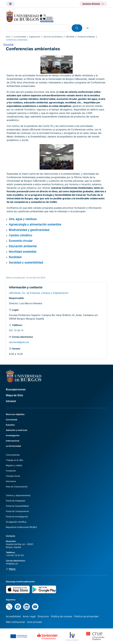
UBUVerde (70, 37)
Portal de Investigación (17, 517)
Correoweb (12, 420)
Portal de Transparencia (17, 511)
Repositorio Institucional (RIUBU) (21, 527)
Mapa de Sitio (14, 395)
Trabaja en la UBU (14, 460)
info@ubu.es (12, 564)
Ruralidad (15, 257)
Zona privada (34, 622)
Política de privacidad (86, 616)
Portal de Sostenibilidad (17, 506)
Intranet (11, 401)
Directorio (43, 616)
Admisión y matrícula (17, 430)
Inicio (8, 37)
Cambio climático (20, 235)
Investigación (13, 435)
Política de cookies (62, 616)
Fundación (11, 471)
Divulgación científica (16, 522)
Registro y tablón (14, 465)
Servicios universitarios (53, 37)
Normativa (11, 481)
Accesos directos (91, 4)
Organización (35, 37)
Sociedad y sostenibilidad (26, 262)
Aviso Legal (29, 616)
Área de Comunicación (17, 487)
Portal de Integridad (16, 501)
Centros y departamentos (18, 495)
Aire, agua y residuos (23, 219)
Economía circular (21, 241)
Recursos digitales (15, 414)
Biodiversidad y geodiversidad (29, 230)
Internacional (13, 441)
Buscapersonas (16, 389)
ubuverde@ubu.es (19, 342)
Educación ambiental (23, 246)
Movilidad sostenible (23, 252)
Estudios (10, 425)
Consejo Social (13, 476)
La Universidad (20, 37)
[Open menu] (88, 28)
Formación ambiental (86, 37)
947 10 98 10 (16, 330)
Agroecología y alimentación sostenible (35, 224)
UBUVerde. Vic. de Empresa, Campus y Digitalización (39, 293)
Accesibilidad (13, 616)
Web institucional (15, 622)
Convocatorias (13, 455)
